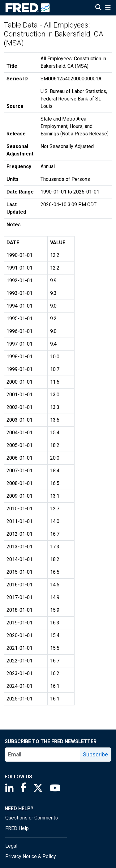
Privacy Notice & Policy (31, 856)
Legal (11, 846)
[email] (43, 755)
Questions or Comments (32, 818)
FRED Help (17, 828)
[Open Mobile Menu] (108, 8)
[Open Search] (98, 8)
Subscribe (95, 754)
